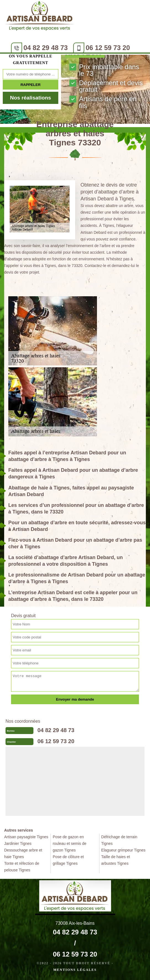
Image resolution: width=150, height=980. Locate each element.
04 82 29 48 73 (46, 48)
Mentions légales (75, 970)
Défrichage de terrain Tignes (119, 840)
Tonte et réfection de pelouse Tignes (22, 867)
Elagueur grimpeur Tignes (123, 850)
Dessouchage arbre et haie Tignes (23, 853)
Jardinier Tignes (18, 843)
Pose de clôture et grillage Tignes (68, 860)
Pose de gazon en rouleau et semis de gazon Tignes (70, 843)
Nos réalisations (30, 98)
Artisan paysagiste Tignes (26, 837)
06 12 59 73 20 (108, 48)
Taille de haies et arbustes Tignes (115, 860)
